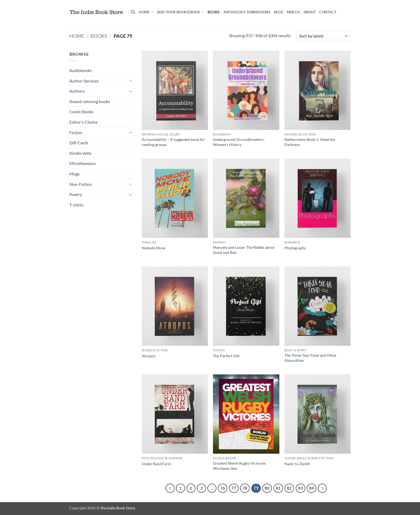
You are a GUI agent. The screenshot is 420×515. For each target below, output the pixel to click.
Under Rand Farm (156, 464)
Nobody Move (153, 248)
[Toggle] (130, 81)
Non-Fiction (81, 184)
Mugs (75, 174)
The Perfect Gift (226, 356)
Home (146, 12)
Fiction (76, 132)
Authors (77, 91)
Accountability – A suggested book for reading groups (173, 142)
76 (223, 488)
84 (312, 488)
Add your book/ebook (180, 12)
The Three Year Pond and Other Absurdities (311, 358)
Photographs (295, 248)
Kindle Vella (80, 153)
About (310, 12)
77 (234, 488)
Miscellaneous (83, 163)
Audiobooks (81, 70)
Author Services (84, 81)
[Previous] (170, 488)
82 (289, 488)
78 (245, 488)
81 (278, 488)
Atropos (149, 356)
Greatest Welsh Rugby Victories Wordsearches (239, 466)
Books (214, 12)
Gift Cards (79, 143)
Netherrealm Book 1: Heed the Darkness (310, 142)
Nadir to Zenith (297, 464)
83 (301, 488)
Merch (293, 12)
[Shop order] (323, 36)
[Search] (133, 12)
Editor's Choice (83, 122)
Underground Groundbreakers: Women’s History (239, 142)
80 (267, 488)
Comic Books (81, 112)
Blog (279, 12)
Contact (328, 12)
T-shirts (76, 205)
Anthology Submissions (247, 12)
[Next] (322, 488)
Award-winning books (90, 101)
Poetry (76, 194)
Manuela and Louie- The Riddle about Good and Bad (244, 250)
